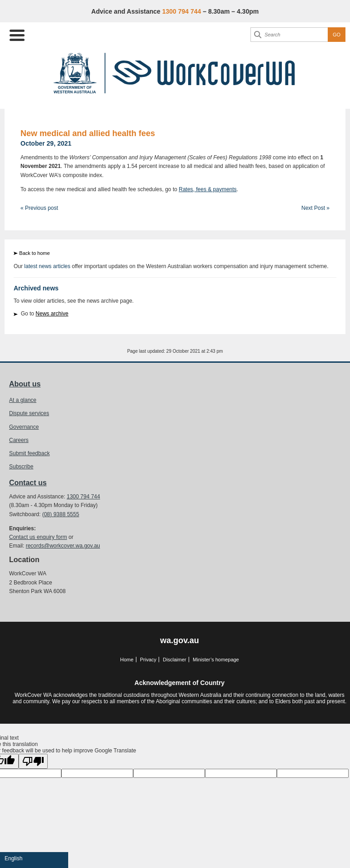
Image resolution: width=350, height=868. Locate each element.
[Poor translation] (33, 761)
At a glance (23, 400)
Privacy (148, 660)
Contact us (28, 483)
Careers (19, 440)
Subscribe (21, 467)
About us (25, 384)
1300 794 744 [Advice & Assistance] (182, 11)
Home (127, 660)
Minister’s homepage (216, 660)
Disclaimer (174, 660)
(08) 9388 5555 (61, 514)
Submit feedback (29, 453)
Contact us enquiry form (38, 537)
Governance (24, 427)
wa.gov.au (180, 640)
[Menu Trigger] (17, 34)
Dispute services (29, 413)
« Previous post (39, 208)
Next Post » (315, 208)
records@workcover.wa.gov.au (63, 546)
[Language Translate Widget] (34, 858)
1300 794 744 (83, 497)
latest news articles (47, 266)
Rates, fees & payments (207, 189)
